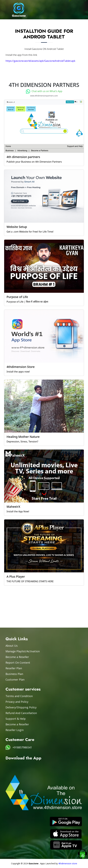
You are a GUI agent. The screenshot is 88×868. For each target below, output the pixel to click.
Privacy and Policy (17, 702)
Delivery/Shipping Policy (21, 707)
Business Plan (14, 674)
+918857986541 (22, 747)
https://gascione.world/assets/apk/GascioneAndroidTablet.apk (40, 61)
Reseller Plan (14, 668)
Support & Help (16, 719)
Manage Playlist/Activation (23, 651)
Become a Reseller (17, 657)
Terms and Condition (19, 696)
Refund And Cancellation (21, 713)
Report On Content (18, 663)
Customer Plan (15, 680)
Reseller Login (15, 730)
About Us (12, 646)
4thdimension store (68, 863)
